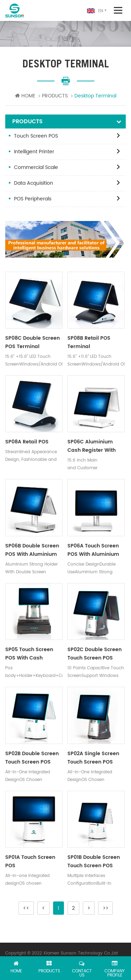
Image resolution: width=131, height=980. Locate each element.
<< (26, 908)
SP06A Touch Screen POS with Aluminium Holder (93, 550)
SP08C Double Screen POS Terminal (32, 342)
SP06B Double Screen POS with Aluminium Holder (32, 550)
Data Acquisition (34, 183)
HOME (25, 96)
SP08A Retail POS (27, 442)
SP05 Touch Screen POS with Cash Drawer (29, 654)
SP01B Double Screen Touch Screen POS (94, 861)
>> (105, 908)
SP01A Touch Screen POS (30, 861)
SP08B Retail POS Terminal (89, 342)
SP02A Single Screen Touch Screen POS (93, 758)
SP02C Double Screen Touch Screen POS (94, 654)
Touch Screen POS (36, 136)
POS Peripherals (33, 199)
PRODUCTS (55, 96)
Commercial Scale (36, 167)
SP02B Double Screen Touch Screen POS (32, 758)
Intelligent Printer (34, 152)
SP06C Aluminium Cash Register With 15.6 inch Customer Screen (92, 446)
